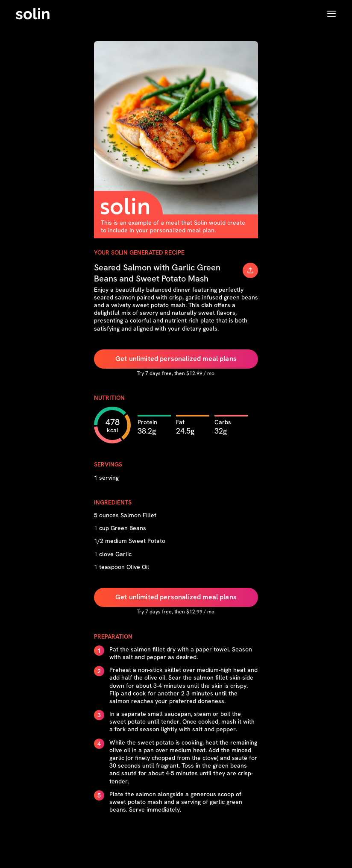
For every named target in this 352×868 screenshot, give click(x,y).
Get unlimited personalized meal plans (176, 359)
